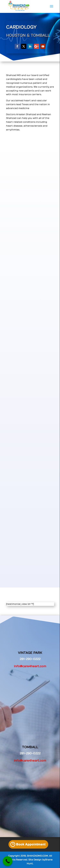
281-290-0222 (30, 753)
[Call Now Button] (8, 861)
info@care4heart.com (30, 666)
